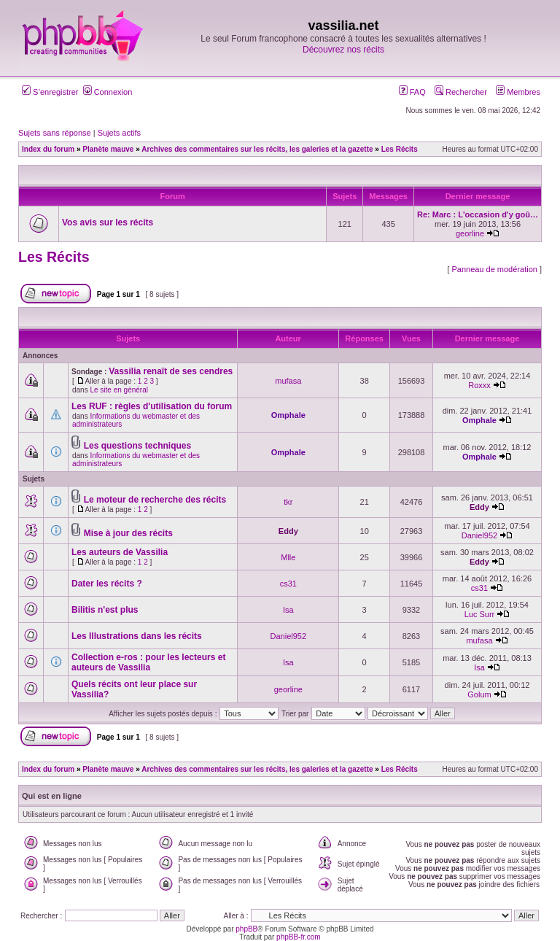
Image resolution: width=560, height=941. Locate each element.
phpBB (246, 929)
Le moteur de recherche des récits (155, 500)
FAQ (412, 92)
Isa (288, 610)
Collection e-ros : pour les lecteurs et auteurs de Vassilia (148, 662)
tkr (288, 502)
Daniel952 (480, 535)
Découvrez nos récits (343, 50)
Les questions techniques (137, 446)
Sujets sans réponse (55, 133)
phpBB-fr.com (299, 937)
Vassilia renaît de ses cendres (171, 371)
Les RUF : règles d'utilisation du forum (152, 406)
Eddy (479, 507)
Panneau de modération (494, 269)
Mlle (288, 557)
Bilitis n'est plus (105, 610)
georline (470, 233)
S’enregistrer (50, 92)
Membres (518, 92)
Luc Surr (480, 614)
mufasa (288, 381)
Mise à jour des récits (128, 533)
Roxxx (479, 385)
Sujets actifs (119, 133)
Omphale (288, 415)
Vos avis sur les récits (108, 222)
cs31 (288, 584)
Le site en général (119, 390)
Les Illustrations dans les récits (137, 636)
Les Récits (54, 257)
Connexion (108, 92)
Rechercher (461, 92)
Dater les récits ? (107, 584)
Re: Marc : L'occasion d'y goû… (478, 214)
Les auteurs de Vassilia (120, 552)
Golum (479, 694)
